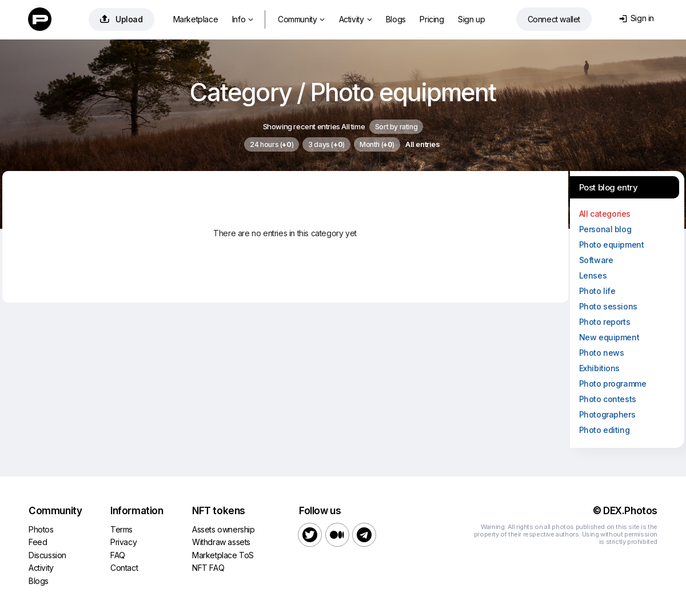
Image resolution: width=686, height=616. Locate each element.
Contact (124, 568)
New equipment (609, 337)
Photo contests (608, 399)
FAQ (118, 555)
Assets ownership (224, 529)
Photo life (597, 291)
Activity (355, 19)
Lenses (593, 275)
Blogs (396, 19)
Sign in (637, 18)
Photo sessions (608, 306)
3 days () (326, 144)
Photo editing (605, 430)
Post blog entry (609, 187)
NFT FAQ (208, 568)
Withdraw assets (221, 542)
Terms (121, 529)
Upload (121, 19)
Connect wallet (554, 19)
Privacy (123, 542)
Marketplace (196, 19)
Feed (38, 542)
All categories (605, 214)
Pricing (432, 19)
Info (243, 19)
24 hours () (272, 144)
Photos (41, 529)
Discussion (47, 555)
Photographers (607, 414)
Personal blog (605, 229)
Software (596, 260)
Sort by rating (396, 127)
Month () (377, 144)
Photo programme (613, 383)
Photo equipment (612, 245)
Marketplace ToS (223, 555)
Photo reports (605, 322)
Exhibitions (600, 368)
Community (301, 19)
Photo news (602, 353)
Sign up (471, 19)
